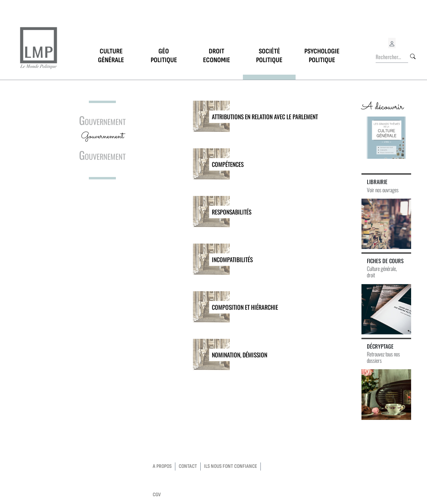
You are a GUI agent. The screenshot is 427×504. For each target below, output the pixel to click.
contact (188, 466)
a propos (162, 466)
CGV (157, 495)
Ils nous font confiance (231, 466)
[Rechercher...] (392, 57)
